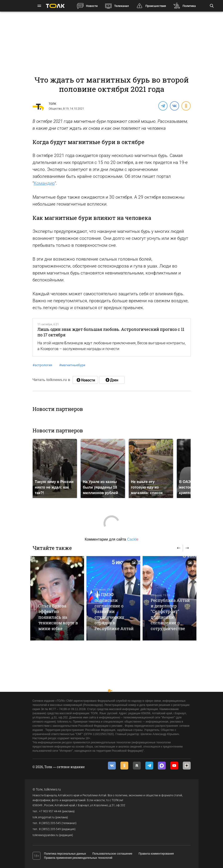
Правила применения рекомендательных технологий (78, 858)
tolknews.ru (52, 789)
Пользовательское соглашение (112, 854)
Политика (189, 6)
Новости (92, 6)
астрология (42, 365)
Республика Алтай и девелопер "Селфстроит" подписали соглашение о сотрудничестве (170, 614)
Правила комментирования (156, 854)
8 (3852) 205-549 (50, 829)
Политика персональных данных (65, 854)
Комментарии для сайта (111, 539)
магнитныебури (72, 365)
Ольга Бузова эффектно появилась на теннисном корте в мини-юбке (58, 617)
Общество (55, 109)
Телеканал (121, 6)
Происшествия (156, 6)
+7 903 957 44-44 (50, 811)
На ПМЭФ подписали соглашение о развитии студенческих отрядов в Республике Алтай (114, 611)
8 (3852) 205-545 (50, 823)
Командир (44, 183)
